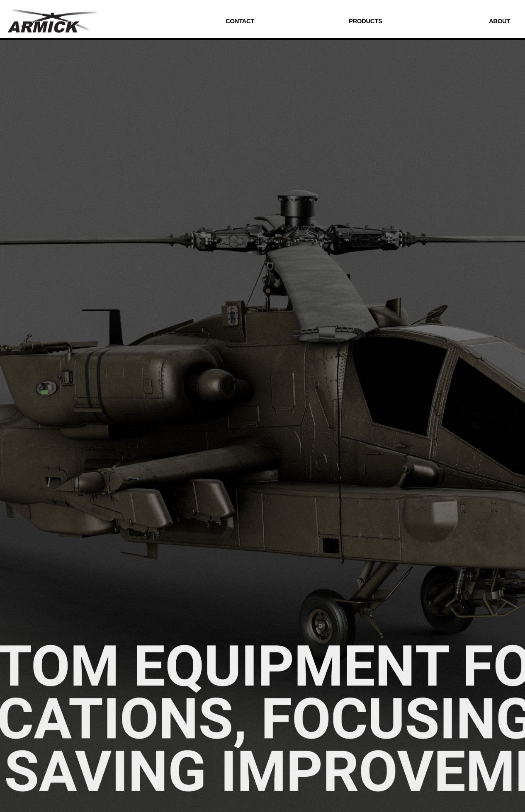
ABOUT (499, 21)
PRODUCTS (366, 21)
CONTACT (240, 21)
